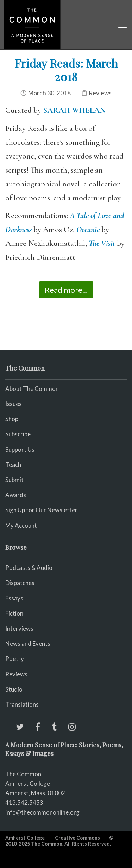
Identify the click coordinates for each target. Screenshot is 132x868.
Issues (14, 404)
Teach (13, 465)
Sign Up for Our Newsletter (41, 510)
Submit (14, 480)
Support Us (20, 449)
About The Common (32, 389)
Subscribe (18, 434)
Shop (12, 419)
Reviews (100, 93)
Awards (16, 495)
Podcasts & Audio (29, 568)
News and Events (28, 644)
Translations (22, 704)
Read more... (66, 290)
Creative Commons (77, 838)
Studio (14, 689)
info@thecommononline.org (42, 812)
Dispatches (20, 583)
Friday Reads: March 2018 (66, 70)
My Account (21, 525)
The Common (23, 774)
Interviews (19, 628)
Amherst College (25, 838)
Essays (14, 598)
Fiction (14, 613)
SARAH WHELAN (74, 110)
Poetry (15, 659)
